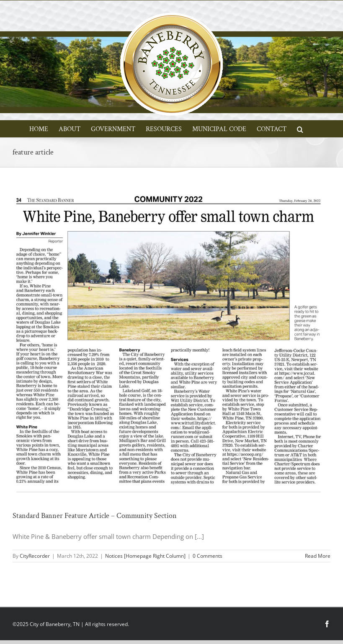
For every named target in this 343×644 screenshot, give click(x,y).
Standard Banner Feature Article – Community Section (95, 516)
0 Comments (208, 556)
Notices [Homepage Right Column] (145, 556)
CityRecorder (35, 556)
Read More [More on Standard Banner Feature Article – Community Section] (318, 556)
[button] (300, 129)
